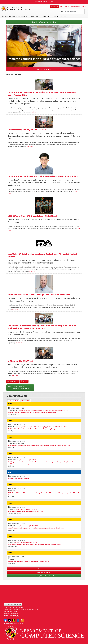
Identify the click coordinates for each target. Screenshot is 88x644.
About (62, 7)
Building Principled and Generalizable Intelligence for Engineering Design (32, 412)
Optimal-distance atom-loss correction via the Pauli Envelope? (29, 561)
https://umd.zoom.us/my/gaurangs (27, 509)
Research (13, 16)
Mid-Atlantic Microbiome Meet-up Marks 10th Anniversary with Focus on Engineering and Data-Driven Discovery (42, 327)
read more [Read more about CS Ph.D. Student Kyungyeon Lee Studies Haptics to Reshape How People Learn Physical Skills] (34, 112)
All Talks (26, 401)
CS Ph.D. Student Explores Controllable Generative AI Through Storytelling (43, 176)
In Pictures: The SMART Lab (20, 361)
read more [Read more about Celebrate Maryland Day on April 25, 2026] (30, 147)
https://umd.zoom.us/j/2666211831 (26, 542)
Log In (84, 7)
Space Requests (76, 7)
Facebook (5, 620)
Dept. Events (14, 400)
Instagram (14, 620)
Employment (54, 7)
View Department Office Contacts (13, 604)
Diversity (56, 16)
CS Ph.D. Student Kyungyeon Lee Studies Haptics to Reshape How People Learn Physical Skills (42, 94)
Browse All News (13, 381)
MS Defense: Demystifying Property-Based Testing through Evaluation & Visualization (36, 528)
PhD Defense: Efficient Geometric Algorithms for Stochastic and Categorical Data (35, 544)
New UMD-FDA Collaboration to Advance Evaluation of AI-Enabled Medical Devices (42, 255)
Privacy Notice (19, 624)
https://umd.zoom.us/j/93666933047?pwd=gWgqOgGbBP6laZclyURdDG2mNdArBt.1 (43, 410)
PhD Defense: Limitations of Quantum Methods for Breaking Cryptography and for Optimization (39, 445)
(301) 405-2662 (16, 617)
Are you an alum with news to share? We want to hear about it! (20, 388)
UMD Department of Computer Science (16, 9)
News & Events (34, 16)
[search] (72, 12)
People (5, 16)
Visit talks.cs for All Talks (44, 572)
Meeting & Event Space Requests (44, 576)
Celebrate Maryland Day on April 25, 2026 (27, 130)
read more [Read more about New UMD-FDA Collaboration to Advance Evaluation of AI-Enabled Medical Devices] (32, 271)
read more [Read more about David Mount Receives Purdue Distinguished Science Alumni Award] (15, 309)
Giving (64, 16)
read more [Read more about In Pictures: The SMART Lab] (15, 375)
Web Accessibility (9, 624)
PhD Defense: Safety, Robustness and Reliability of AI (25, 511)
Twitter (10, 620)
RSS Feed (24, 381)
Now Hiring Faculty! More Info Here (44, 22)
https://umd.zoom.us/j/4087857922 (26, 460)
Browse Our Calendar (44, 569)
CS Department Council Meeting (19, 478)
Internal (67, 7)
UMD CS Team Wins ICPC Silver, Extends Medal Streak (32, 216)
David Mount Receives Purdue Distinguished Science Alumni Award (39, 295)
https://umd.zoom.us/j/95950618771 (27, 526)
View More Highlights (44, 69)
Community (46, 16)
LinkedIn (18, 620)
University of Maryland (44, 2)
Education (23, 16)
